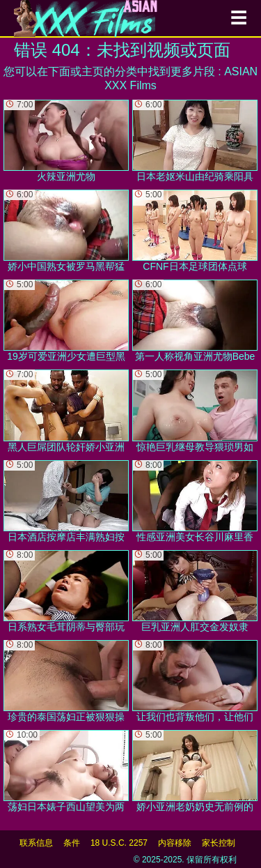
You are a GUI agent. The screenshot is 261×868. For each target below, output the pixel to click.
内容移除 (175, 843)
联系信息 (36, 843)
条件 (72, 843)
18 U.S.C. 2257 (119, 843)
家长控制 (219, 843)
